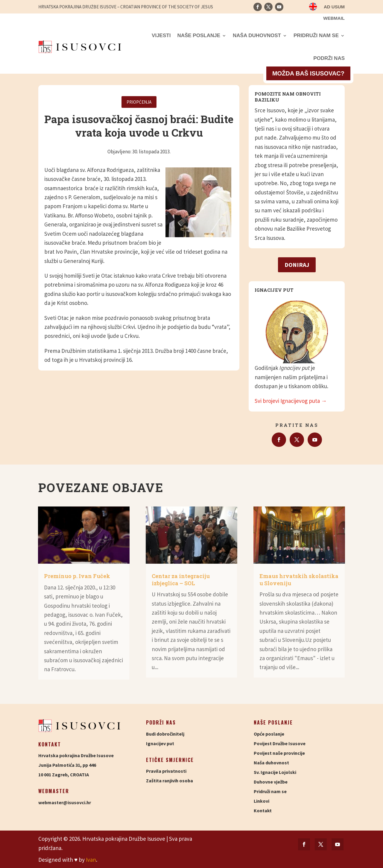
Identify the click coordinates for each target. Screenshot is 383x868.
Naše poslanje (199, 35)
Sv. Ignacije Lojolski (275, 772)
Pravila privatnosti (166, 771)
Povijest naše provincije (279, 753)
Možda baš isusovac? (308, 73)
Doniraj (297, 265)
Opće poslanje (269, 734)
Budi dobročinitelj (165, 734)
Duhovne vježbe (271, 782)
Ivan (91, 860)
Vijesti (161, 35)
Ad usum (334, 7)
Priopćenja (139, 102)
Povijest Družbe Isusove (280, 743)
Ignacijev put (160, 743)
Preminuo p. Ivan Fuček (77, 576)
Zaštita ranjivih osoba (170, 781)
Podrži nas (329, 58)
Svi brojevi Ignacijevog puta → (291, 401)
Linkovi (262, 801)
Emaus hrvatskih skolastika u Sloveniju (299, 579)
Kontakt (263, 810)
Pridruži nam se (316, 35)
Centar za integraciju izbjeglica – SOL (181, 579)
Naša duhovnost (257, 35)
